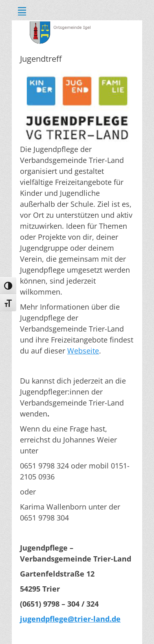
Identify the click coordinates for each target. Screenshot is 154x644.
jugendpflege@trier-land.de (70, 619)
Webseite (83, 351)
